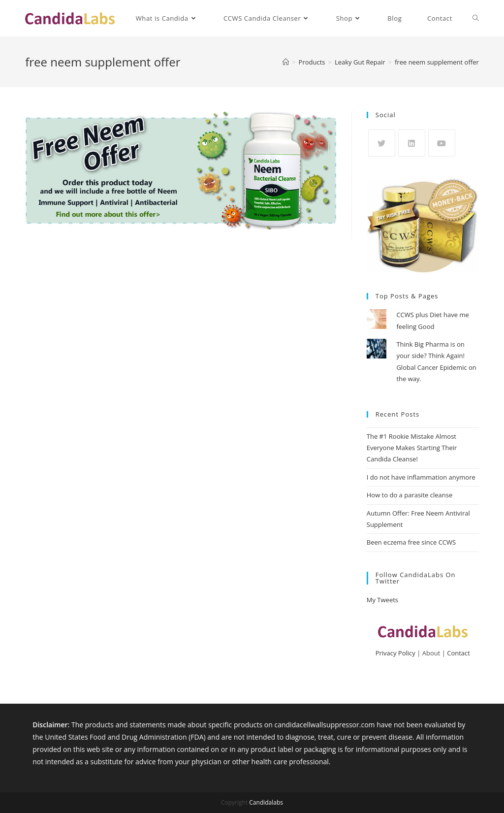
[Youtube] (442, 143)
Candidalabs (266, 802)
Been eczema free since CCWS (411, 542)
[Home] (286, 62)
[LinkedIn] (412, 143)
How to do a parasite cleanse (409, 495)
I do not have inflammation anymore (421, 477)
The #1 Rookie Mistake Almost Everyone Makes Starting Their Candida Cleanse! (412, 448)
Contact (458, 653)
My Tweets (382, 600)
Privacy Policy (395, 653)
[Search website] (476, 18)
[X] (382, 143)
